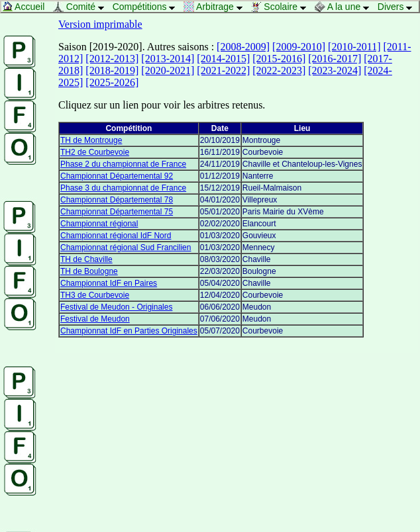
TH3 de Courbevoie (95, 295)
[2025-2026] (112, 82)
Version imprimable (100, 24)
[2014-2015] (223, 59)
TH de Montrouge (91, 140)
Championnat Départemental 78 (117, 200)
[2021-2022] (223, 70)
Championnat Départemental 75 (117, 212)
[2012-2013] (112, 59)
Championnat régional (99, 224)
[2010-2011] (354, 47)
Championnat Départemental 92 (117, 176)
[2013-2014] (168, 59)
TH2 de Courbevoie (95, 152)
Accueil (27, 7)
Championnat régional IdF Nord (116, 236)
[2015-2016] (279, 59)
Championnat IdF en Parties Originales (129, 331)
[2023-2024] (335, 70)
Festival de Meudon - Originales (116, 307)
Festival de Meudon (95, 319)
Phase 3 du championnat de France (123, 188)
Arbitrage (217, 7)
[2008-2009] (243, 47)
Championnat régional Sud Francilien (126, 247)
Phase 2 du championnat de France (123, 164)
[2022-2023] (279, 70)
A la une (345, 7)
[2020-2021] (168, 70)
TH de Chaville (86, 259)
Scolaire (282, 7)
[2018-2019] (112, 70)
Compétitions (147, 7)
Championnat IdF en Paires (109, 283)
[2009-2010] (299, 47)
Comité (82, 7)
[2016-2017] (335, 59)
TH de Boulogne (89, 271)
